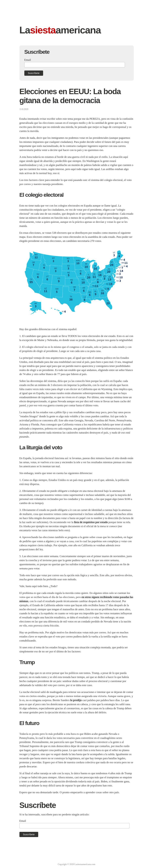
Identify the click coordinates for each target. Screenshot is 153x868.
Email (28, 60)
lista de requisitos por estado (91, 522)
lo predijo (76, 700)
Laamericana (60, 30)
